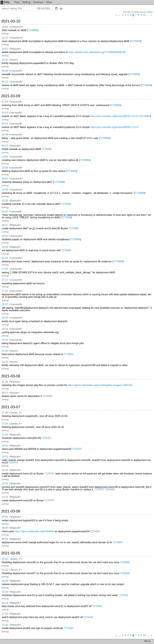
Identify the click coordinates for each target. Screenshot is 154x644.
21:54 (5, 102)
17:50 (5, 614)
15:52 (5, 457)
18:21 (5, 225)
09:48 (5, 528)
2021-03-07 (11, 407)
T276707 (47, 438)
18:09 (5, 247)
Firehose (38, 2)
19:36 (5, 581)
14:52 (5, 49)
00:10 (5, 82)
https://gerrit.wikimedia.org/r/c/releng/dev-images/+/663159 (100, 385)
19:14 (5, 603)
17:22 (5, 280)
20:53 (5, 113)
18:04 (5, 258)
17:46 (5, 413)
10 (144, 15)
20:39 (5, 135)
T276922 (69, 354)
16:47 (5, 304)
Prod (17, 2)
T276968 (33, 30)
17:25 (5, 269)
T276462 (123, 595)
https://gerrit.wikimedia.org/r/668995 (34, 531)
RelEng (26, 2)
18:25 (5, 212)
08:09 (5, 539)
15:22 (5, 38)
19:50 (5, 179)
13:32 (5, 351)
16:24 (5, 329)
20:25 (5, 559)
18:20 (5, 236)
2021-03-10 (11, 21)
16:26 (5, 318)
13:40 (5, 625)
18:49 (5, 190)
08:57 (5, 393)
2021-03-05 (11, 553)
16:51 (5, 446)
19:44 (5, 517)
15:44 (5, 470)
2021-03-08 (11, 376)
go (61, 8)
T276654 (95, 531)
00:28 (5, 71)
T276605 (47, 396)
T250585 (110, 489)
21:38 (5, 382)
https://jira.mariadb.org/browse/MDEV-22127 (115, 116)
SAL (5, 2)
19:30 (5, 592)
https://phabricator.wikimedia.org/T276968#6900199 (97, 52)
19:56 (5, 168)
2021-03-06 (11, 511)
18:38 (5, 201)
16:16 (5, 340)
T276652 (118, 542)
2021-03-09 (11, 96)
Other (49, 2)
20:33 (5, 146)
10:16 (5, 60)
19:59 (5, 157)
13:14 (5, 497)
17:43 (5, 424)
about (147, 641)
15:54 (5, 27)
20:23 (5, 570)
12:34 (5, 362)
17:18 (5, 435)
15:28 (5, 483)
